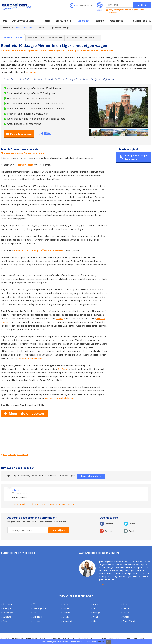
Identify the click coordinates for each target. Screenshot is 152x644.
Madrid (66, 608)
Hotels (47, 21)
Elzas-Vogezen (39, 608)
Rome (125, 604)
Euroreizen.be (17, 7)
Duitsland (7, 617)
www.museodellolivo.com (30, 358)
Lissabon (37, 621)
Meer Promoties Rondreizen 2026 (83, 38)
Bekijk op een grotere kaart (15, 455)
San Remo (63, 369)
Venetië (126, 617)
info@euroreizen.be (84, 5)
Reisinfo (100, 21)
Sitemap (119, 639)
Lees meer (31, 72)
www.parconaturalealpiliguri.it (59, 398)
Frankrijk (36, 613)
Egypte (6, 621)
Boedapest (7, 608)
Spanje (126, 608)
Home (4, 21)
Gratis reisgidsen (142, 21)
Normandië (98, 604)
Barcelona (7, 604)
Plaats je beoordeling (91, 476)
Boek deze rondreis (13, 38)
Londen (66, 604)
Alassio (60, 318)
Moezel (66, 617)
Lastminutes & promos (24, 21)
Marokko (67, 613)
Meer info (100, 642)
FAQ (111, 639)
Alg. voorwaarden (79, 639)
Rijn (94, 621)
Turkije (126, 613)
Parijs (95, 608)
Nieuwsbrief (55, 639)
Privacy (66, 639)
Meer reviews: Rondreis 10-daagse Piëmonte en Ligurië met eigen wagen (40, 504)
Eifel (34, 604)
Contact (128, 639)
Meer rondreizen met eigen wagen (45, 38)
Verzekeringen (117, 21)
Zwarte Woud (129, 621)
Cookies (103, 639)
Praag (95, 617)
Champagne (8, 613)
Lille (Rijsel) (38, 617)
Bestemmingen (63, 21)
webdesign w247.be (142, 639)
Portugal (96, 613)
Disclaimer (93, 639)
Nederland (67, 621)
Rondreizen (83, 21)
